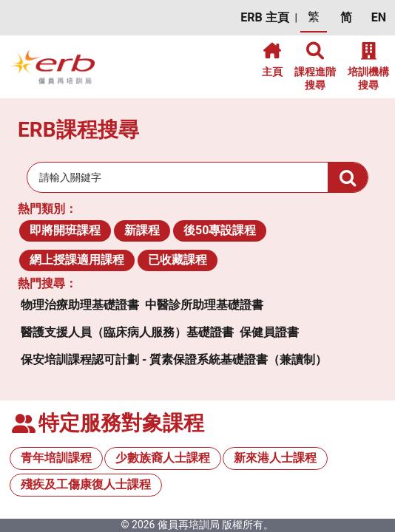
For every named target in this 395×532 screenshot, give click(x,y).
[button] (264, 18)
